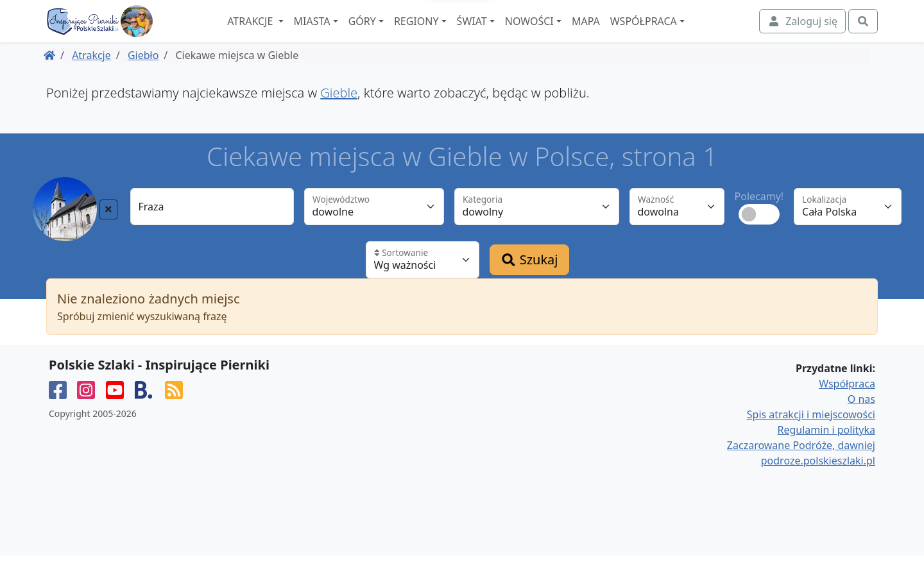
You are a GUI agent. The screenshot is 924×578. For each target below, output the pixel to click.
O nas (861, 421)
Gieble (339, 115)
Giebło (143, 78)
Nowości (562, 33)
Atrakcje (285, 33)
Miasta (345, 33)
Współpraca (676, 33)
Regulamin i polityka (826, 452)
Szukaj (529, 282)
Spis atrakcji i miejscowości (811, 437)
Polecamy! (759, 219)
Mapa (619, 33)
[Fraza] (212, 229)
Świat (505, 33)
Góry (395, 33)
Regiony (449, 33)
